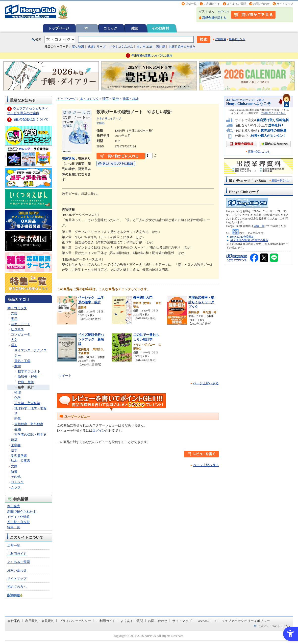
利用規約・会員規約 (40, 621)
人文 (14, 340)
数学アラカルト (29, 371)
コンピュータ (21, 334)
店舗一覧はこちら (259, 152)
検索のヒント (237, 39)
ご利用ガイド (212, 4)
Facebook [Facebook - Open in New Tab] (203, 621)
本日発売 (14, 506)
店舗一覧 (191, 4)
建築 (14, 440)
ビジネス (17, 329)
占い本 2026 (144, 47)
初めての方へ (17, 587)
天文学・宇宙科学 (27, 403)
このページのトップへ (274, 626)
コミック (110, 28)
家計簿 (161, 47)
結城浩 (101, 123)
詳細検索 (221, 39)
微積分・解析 (27, 377)
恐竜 (18, 419)
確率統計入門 (143, 297)
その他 (16, 477)
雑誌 (135, 28)
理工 (14, 345)
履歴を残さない (281, 180)
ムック (16, 487)
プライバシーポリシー (75, 621)
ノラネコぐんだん (121, 47)
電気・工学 (22, 361)
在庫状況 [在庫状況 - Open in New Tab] (68, 158)
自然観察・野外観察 (29, 424)
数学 (18, 366)
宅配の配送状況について (31, 119)
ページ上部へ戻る (206, 383)
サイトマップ (285, 4)
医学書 (16, 445)
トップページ (59, 28)
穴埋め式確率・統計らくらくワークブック (201, 302)
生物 (18, 429)
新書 (14, 471)
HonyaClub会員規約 (242, 237)
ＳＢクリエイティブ (109, 118)
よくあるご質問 (236, 4)
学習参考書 (19, 456)
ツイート (65, 376)
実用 (14, 319)
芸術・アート (21, 324)
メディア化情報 (18, 517)
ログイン (223, 12)
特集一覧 (14, 527)
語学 (14, 450)
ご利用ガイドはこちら (273, 113)
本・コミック (17, 308)
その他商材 (160, 28)
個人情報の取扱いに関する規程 (249, 240)
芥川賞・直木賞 (18, 522)
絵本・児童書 (21, 461)
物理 (18, 392)
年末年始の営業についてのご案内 (152, 56)
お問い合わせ (261, 4)
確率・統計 (26, 387)
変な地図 (78, 47)
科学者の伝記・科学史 (30, 434)
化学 (18, 398)
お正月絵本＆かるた (182, 47)
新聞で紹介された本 (22, 512)
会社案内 (14, 621)
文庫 (14, 466)
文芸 (14, 313)
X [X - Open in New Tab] (216, 621)
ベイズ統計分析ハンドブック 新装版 (91, 339)
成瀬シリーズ (97, 47)
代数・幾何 (26, 382)
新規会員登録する (214, 18)
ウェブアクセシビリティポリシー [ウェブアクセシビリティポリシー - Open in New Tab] (246, 621)
